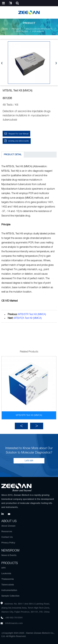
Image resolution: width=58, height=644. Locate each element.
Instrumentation (9, 590)
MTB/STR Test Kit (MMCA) (32, 314)
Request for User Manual (18, 134)
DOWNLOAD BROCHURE (19, 141)
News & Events (9, 555)
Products (17, 29)
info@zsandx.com (14, 623)
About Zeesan (8, 526)
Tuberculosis (21, 31)
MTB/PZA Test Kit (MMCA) (28, 318)
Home (5, 29)
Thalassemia (8, 579)
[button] (21, 426)
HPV (4, 568)
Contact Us (7, 537)
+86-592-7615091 (14, 618)
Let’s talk (29, 461)
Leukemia (6, 574)
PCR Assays (38, 31)
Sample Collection (10, 596)
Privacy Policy (8, 543)
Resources (7, 532)
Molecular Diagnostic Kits (39, 29)
